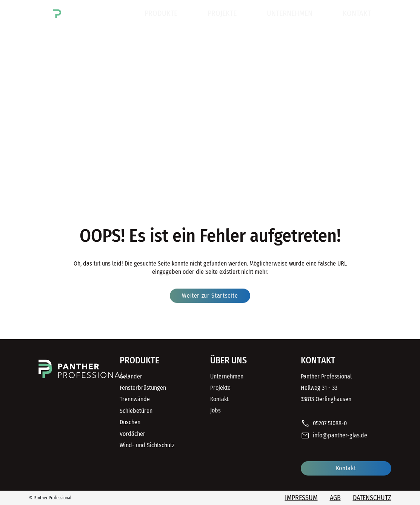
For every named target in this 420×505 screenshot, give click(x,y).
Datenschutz (372, 498)
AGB (335, 498)
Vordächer (132, 434)
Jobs (215, 410)
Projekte (222, 13)
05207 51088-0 (324, 424)
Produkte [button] (161, 13)
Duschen (130, 422)
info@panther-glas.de (334, 436)
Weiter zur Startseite (210, 296)
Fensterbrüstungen (143, 388)
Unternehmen (290, 13)
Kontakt (357, 13)
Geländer (131, 376)
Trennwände (135, 399)
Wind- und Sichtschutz (147, 445)
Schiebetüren (136, 411)
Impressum (301, 498)
